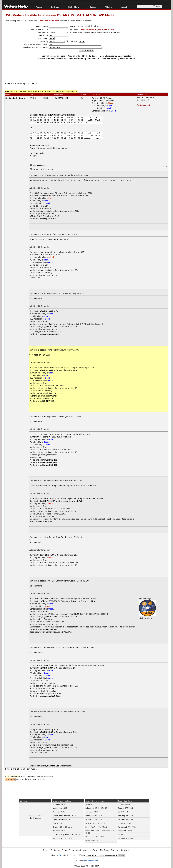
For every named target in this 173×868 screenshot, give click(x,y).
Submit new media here (48, 21)
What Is (109, 7)
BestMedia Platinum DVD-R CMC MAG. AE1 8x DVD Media (70, 15)
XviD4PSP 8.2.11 (92, 804)
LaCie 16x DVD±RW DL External (54, 601)
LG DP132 (122, 834)
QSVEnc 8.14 (57, 823)
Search (46, 850)
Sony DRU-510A (47, 555)
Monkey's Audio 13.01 (94, 816)
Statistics (115, 850)
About (124, 7)
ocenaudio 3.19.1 (92, 812)
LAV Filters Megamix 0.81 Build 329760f (68, 834)
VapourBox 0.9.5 (59, 812)
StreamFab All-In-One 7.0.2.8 (96, 827)
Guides (93, 7)
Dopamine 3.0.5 (59, 804)
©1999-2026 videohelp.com (87, 866)
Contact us (55, 850)
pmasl (52, 416)
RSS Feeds (105, 850)
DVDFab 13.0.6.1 (92, 841)
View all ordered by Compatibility (84, 58)
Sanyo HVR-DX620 (125, 831)
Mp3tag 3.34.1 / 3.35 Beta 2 (63, 838)
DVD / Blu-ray (74, 7)
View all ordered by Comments (52, 58)
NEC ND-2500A (46, 370)
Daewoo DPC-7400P (126, 808)
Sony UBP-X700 (124, 804)
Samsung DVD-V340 (126, 816)
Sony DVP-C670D (125, 823)
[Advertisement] (86, 71)
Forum (39, 7)
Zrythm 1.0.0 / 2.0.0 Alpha (62, 827)
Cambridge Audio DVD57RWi (59, 632)
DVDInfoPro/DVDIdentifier (62, 115)
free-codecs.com (91, 861)
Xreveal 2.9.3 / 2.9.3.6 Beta (95, 823)
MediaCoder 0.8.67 (60, 808)
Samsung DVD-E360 (126, 819)
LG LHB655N (123, 812)
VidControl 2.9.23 (59, 831)
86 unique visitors (36, 816)
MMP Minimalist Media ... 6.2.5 (64, 816)
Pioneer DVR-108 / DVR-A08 (52, 196)
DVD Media (13, 15)
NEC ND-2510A (46, 732)
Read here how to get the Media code (97, 29)
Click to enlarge (148, 617)
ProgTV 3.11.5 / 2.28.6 (94, 819)
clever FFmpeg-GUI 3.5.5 (62, 819)
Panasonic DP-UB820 (126, 838)
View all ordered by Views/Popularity (118, 58)
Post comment (143, 105)
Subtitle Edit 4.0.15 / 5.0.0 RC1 (97, 808)
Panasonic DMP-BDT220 (127, 827)
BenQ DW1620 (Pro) (49, 501)
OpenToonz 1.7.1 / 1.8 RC (95, 837)
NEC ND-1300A (46, 311)
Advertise (87, 850)
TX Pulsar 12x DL (47, 255)
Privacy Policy (68, 850)
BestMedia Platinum (15, 98)
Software (55, 7)
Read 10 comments (145, 97)
